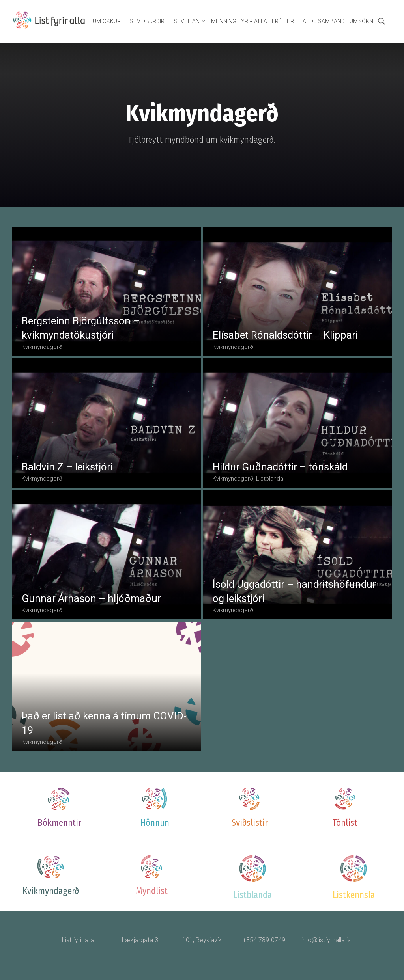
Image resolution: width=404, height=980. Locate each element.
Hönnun (155, 823)
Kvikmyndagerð (51, 891)
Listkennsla (354, 895)
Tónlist (345, 823)
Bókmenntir (59, 823)
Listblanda (252, 895)
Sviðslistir (250, 823)
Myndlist (152, 891)
